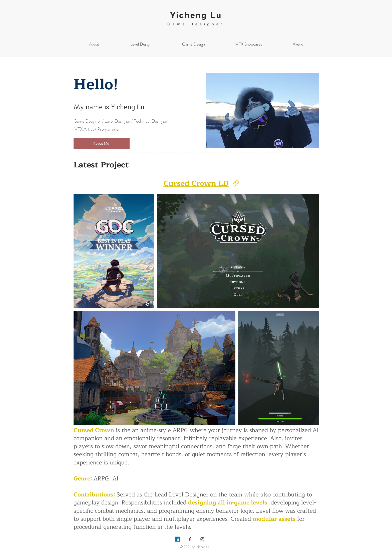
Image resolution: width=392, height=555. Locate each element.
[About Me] (102, 143)
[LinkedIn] (177, 539)
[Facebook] (190, 539)
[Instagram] (202, 539)
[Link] (236, 183)
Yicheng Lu (196, 15)
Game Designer (196, 24)
